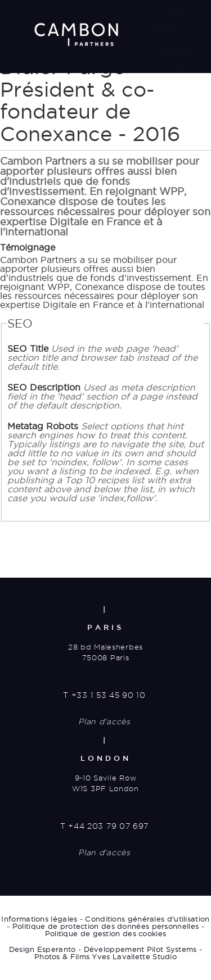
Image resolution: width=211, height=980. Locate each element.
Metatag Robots (105, 462)
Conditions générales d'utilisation (147, 919)
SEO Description (102, 396)
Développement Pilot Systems (140, 949)
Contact (177, 65)
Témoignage (28, 247)
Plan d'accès (104, 722)
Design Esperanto (42, 949)
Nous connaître (169, 10)
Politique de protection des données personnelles (105, 926)
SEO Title (102, 357)
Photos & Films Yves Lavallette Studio (105, 956)
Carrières (175, 39)
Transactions (169, 26)
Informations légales (39, 919)
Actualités (173, 52)
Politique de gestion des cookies (106, 933)
